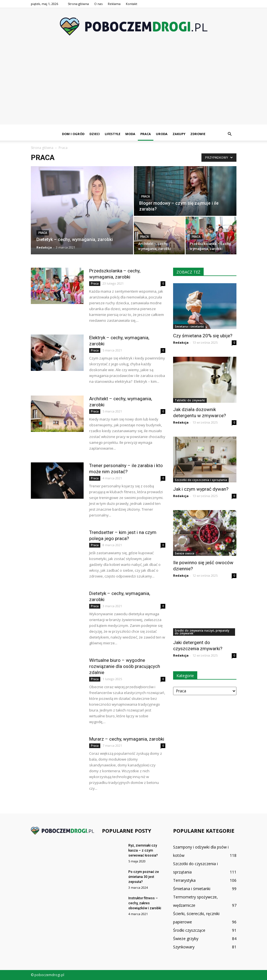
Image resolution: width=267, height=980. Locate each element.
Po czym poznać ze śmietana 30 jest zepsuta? (144, 877)
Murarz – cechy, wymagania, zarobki (127, 739)
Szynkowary (184, 947)
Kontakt (132, 4)
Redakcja (44, 247)
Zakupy (179, 134)
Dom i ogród (73, 134)
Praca (146, 134)
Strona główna (78, 4)
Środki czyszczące (189, 930)
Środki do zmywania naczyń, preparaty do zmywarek (202, 632)
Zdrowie (198, 134)
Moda (130, 134)
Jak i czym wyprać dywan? (201, 489)
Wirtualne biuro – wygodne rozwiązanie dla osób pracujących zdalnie (125, 666)
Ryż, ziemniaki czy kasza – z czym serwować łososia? (143, 850)
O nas (98, 4)
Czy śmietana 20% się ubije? (203, 336)
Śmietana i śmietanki (189, 326)
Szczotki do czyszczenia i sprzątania (201, 480)
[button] (230, 134)
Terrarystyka (184, 880)
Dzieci (95, 134)
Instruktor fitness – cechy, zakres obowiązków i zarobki (145, 903)
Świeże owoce (184, 553)
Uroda (162, 134)
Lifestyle (113, 134)
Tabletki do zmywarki (190, 400)
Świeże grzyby (186, 939)
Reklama (114, 4)
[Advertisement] (133, 86)
